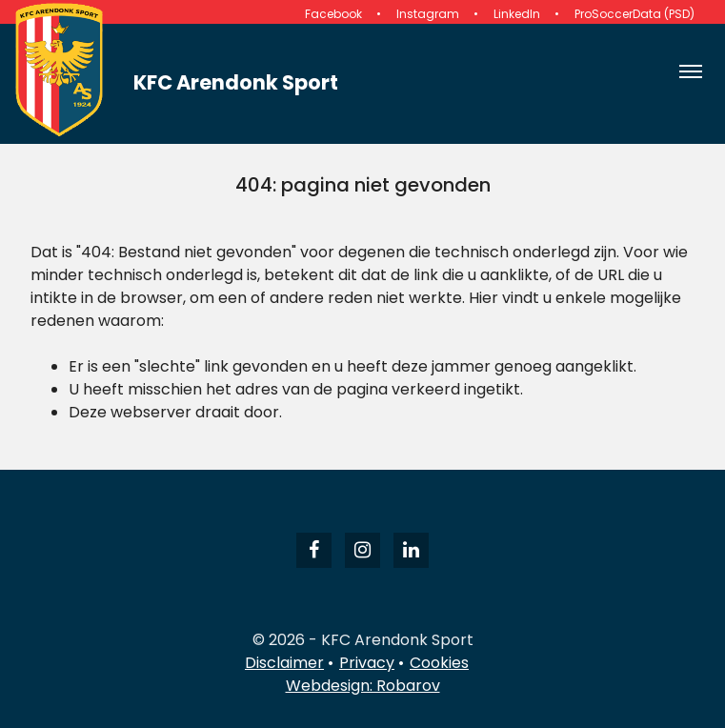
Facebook (333, 14)
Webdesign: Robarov (363, 686)
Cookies (439, 663)
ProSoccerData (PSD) (634, 14)
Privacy (367, 663)
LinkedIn (517, 14)
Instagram (428, 14)
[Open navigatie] (691, 71)
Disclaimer (284, 663)
